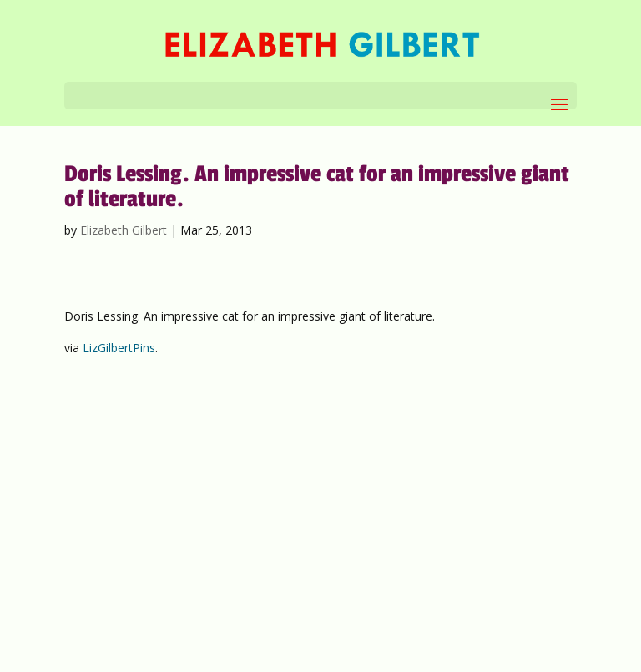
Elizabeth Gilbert (124, 230)
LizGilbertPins (119, 348)
